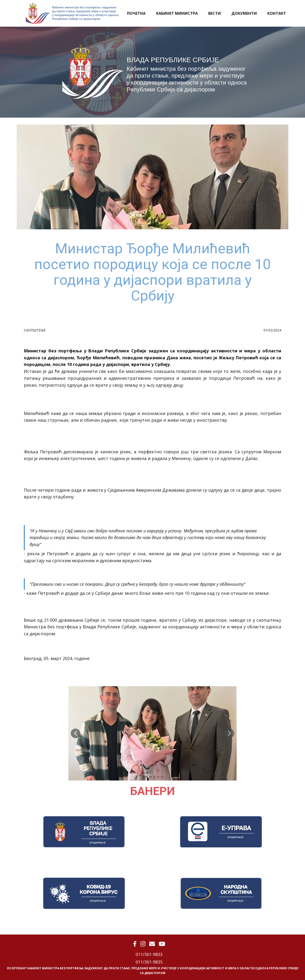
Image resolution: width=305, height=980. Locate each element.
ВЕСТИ (215, 13)
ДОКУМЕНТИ (244, 13)
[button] (76, 733)
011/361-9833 (149, 954)
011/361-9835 (149, 962)
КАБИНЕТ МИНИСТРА (177, 13)
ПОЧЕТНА (136, 13)
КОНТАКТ (277, 13)
